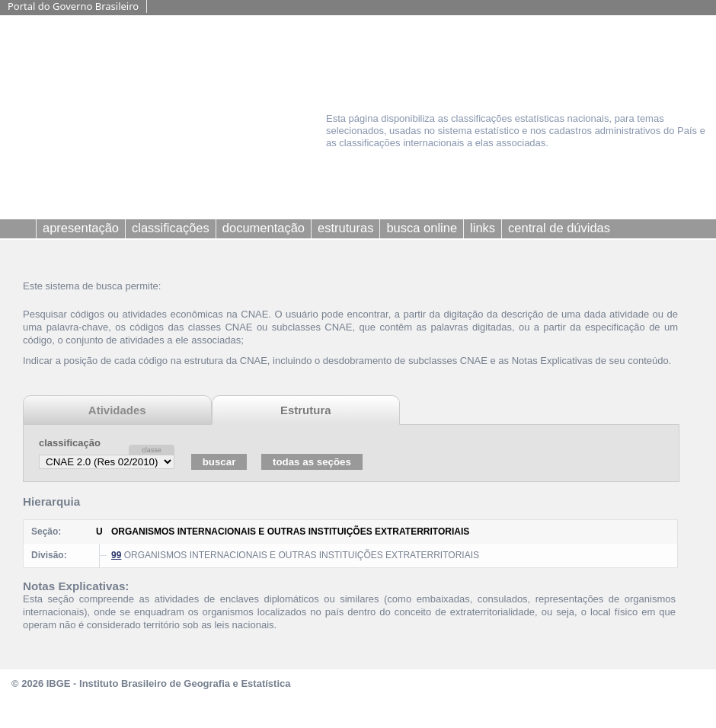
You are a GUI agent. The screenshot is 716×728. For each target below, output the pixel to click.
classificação (70, 443)
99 (116, 555)
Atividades (117, 410)
